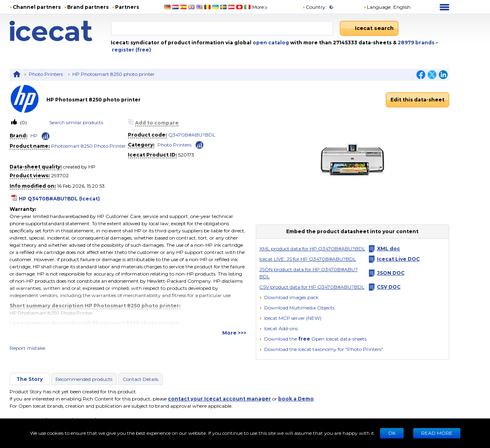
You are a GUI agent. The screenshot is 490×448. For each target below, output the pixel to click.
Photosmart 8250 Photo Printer (89, 146)
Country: (315, 7)
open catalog (270, 43)
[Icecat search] (369, 28)
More (260, 7)
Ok (392, 433)
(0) (23, 122)
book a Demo (296, 399)
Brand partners (88, 7)
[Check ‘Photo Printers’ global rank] (199, 144)
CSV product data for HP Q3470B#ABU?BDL (312, 287)
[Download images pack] (289, 297)
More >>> (234, 333)
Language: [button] (378, 7)
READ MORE (437, 433)
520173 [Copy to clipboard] (186, 155)
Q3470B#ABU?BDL (192, 135)
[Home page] (60, 31)
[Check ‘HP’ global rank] (46, 136)
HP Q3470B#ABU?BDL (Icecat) (59, 199)
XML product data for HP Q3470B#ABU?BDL (312, 249)
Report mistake (27, 348)
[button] (297, 308)
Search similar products (76, 122)
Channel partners (37, 7)
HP (34, 136)
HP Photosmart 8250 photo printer (114, 74)
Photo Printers (46, 74)
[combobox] (222, 28)
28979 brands (417, 43)
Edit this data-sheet (417, 100)
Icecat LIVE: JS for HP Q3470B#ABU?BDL (308, 259)
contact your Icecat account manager (219, 399)
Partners (127, 7)
